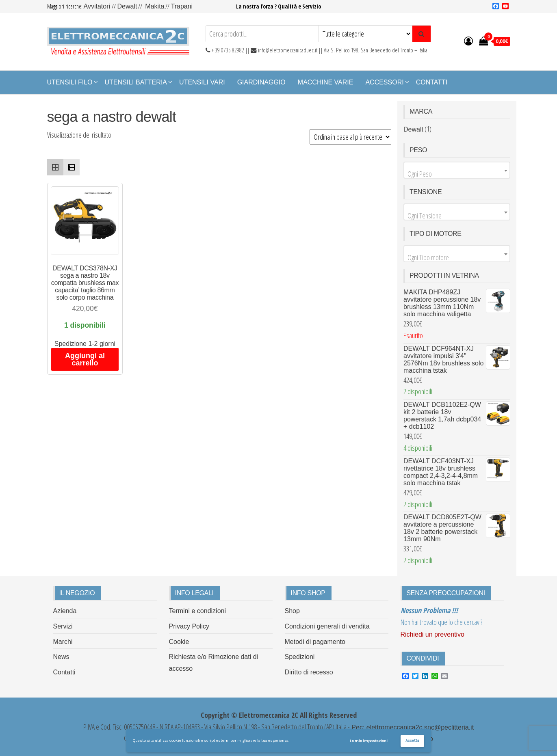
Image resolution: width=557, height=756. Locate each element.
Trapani (182, 6)
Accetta (412, 741)
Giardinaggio (261, 82)
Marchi (63, 642)
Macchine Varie (326, 82)
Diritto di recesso (309, 672)
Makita (155, 6)
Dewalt (127, 6)
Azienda (65, 611)
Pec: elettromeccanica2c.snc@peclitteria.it (412, 727)
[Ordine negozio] (350, 137)
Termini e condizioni (198, 611)
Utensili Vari (202, 82)
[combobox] (457, 170)
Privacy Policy (189, 626)
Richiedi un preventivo (432, 634)
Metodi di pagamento (315, 642)
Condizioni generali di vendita (327, 626)
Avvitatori (98, 6)
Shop (292, 611)
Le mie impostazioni (369, 741)
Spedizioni (300, 657)
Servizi (63, 626)
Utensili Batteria (136, 82)
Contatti (432, 82)
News (61, 657)
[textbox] (457, 174)
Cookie (179, 642)
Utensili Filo (70, 82)
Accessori (384, 82)
